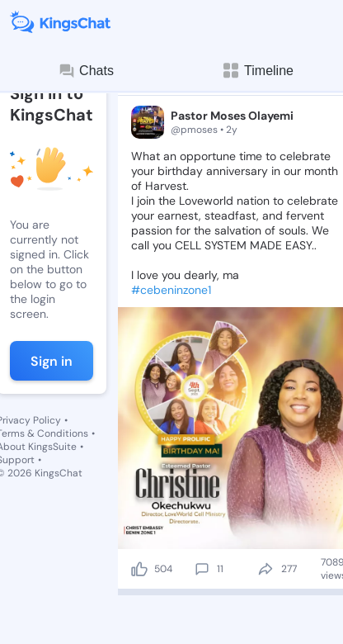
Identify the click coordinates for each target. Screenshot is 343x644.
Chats (86, 71)
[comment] (202, 569)
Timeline (257, 71)
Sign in (52, 361)
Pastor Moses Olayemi (232, 116)
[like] (139, 569)
